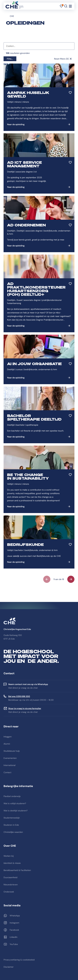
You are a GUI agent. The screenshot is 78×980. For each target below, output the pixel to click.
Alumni (7, 744)
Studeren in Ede (11, 825)
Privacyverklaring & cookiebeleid (19, 960)
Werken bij (9, 856)
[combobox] (39, 46)
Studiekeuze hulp (12, 751)
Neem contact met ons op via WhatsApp (28, 684)
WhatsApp (15, 916)
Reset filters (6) (61, 59)
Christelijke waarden (13, 832)
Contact (7, 772)
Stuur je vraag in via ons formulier (25, 708)
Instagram (14, 923)
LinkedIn (14, 937)
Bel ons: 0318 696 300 (19, 696)
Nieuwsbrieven (11, 885)
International (10, 765)
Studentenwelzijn (12, 818)
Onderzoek (9, 892)
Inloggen (8, 737)
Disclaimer (9, 967)
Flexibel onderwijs (12, 796)
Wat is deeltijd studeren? (16, 811)
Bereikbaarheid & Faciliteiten (17, 870)
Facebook (14, 930)
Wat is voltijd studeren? (15, 803)
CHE (12, 16)
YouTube (14, 944)
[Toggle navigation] (70, 6)
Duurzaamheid (10, 877)
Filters (10, 59)
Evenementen (10, 758)
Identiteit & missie (12, 863)
